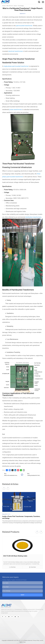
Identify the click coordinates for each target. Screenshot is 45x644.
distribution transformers (33, 217)
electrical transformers (16, 51)
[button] (4, 488)
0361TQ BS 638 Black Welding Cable (15, 556)
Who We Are (10, 6)
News (15, 6)
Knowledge (21, 6)
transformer (25, 66)
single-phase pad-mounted (12, 66)
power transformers (16, 110)
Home (4, 6)
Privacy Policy (36, 640)
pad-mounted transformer (24, 26)
